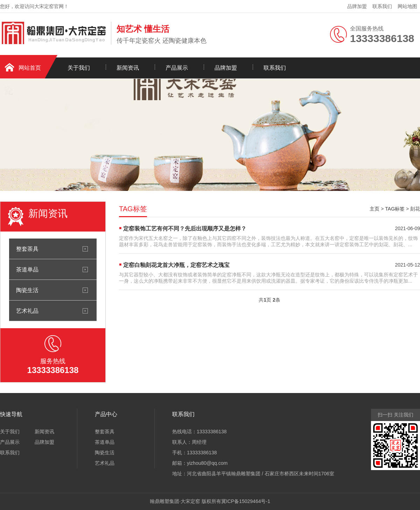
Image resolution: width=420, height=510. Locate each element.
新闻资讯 (128, 68)
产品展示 (177, 68)
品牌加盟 (357, 6)
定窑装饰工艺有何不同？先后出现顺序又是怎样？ (185, 229)
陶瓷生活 (27, 290)
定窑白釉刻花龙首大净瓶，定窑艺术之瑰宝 (176, 265)
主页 (374, 209)
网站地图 (407, 6)
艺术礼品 (27, 311)
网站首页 (30, 68)
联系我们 (382, 6)
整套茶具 (27, 249)
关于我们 (79, 68)
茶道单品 (27, 269)
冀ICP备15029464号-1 (246, 501)
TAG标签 (395, 209)
